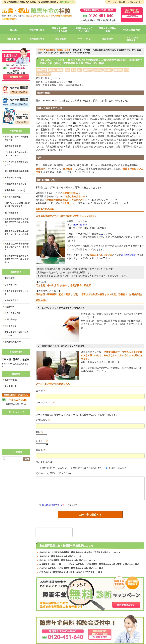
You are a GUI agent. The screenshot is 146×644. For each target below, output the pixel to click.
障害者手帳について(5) (15, 190)
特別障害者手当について (16, 184)
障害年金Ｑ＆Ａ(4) (13, 178)
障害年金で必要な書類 (108, 30)
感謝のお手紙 (11, 380)
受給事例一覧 (14, 39)
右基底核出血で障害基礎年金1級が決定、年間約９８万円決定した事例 (71, 569)
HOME (13, 30)
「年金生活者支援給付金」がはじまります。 (17, 154)
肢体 (80, 70)
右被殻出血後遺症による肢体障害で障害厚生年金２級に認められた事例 (71, 565)
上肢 (67, 70)
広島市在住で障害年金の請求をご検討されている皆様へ (17, 222)
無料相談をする (37, 39)
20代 (126, 70)
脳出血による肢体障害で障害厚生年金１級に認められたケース (67, 557)
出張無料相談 (128, 255)
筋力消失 (98, 70)
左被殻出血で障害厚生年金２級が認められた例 (60, 553)
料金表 (122, 2)
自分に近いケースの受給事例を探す (17, 138)
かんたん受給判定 (131, 30)
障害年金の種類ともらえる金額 (61, 30)
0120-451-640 (80, 225)
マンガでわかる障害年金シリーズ (17, 163)
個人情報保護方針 (13, 342)
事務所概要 (61, 39)
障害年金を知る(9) (13, 146)
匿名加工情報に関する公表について (17, 334)
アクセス (112, 2)
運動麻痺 (118, 70)
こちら (104, 234)
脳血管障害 (50, 50)
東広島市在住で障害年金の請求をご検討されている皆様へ (17, 259)
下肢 (74, 70)
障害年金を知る (37, 30)
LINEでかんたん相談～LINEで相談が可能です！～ (17, 205)
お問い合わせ (134, 2)
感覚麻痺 (88, 70)
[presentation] (54, 529)
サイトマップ (11, 326)
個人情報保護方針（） (54, 502)
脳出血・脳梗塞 (64, 50)
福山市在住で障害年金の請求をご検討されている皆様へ (17, 234)
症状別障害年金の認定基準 (17, 171)
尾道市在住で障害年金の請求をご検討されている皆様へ (17, 247)
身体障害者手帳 (44, 74)
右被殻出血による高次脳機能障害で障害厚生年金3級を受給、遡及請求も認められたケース (80, 549)
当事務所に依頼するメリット (17, 292)
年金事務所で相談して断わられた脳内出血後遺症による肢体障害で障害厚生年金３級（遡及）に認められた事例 (89, 561)
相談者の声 (108, 39)
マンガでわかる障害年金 (131, 39)
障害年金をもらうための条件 (84, 30)
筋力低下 (108, 70)
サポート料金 (84, 39)
